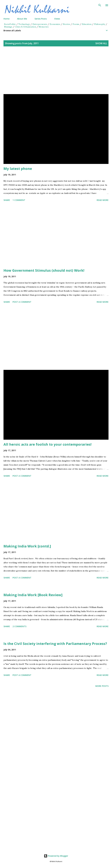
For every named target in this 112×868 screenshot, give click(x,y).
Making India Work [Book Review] (33, 595)
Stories (66, 24)
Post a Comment (22, 302)
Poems (76, 24)
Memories (44, 27)
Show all (101, 43)
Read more (103, 200)
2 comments (19, 626)
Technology (24, 24)
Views (57, 19)
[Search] (100, 5)
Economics (55, 24)
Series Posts (41, 19)
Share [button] (7, 200)
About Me (22, 19)
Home (6, 19)
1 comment (19, 200)
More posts (102, 686)
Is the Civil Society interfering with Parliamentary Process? (55, 644)
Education (87, 24)
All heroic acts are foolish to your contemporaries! (47, 444)
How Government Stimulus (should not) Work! (44, 270)
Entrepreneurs (40, 24)
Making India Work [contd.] (27, 546)
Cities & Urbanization (25, 27)
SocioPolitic (10, 24)
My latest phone (18, 168)
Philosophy (100, 24)
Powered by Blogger (56, 856)
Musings (8, 27)
